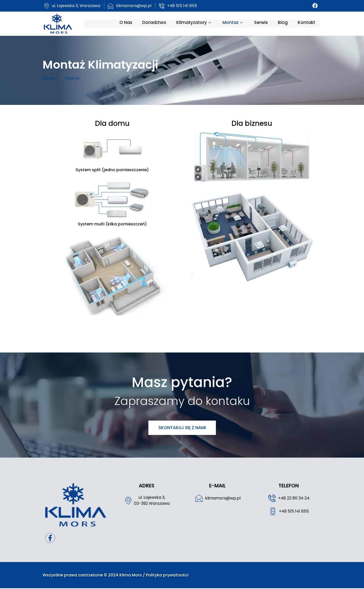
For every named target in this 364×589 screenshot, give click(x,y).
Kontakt (308, 23)
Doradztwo (156, 23)
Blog (284, 23)
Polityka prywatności (166, 576)
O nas (127, 23)
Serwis (262, 23)
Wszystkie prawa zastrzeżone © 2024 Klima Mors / (93, 576)
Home (48, 78)
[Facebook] (317, 6)
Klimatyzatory (196, 23)
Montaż (235, 23)
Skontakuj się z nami (182, 428)
